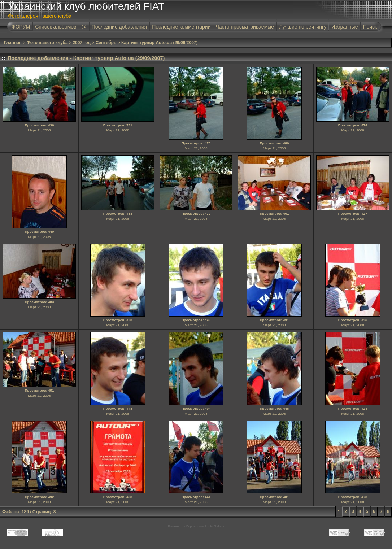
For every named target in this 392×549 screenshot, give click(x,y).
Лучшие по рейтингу (303, 27)
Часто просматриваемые (245, 27)
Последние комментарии (181, 27)
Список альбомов (56, 27)
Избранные (345, 27)
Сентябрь (106, 43)
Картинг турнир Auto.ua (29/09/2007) (160, 43)
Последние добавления (119, 27)
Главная (13, 43)
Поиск (370, 27)
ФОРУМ (21, 27)
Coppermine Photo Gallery (205, 526)
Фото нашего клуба (47, 43)
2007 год (82, 43)
